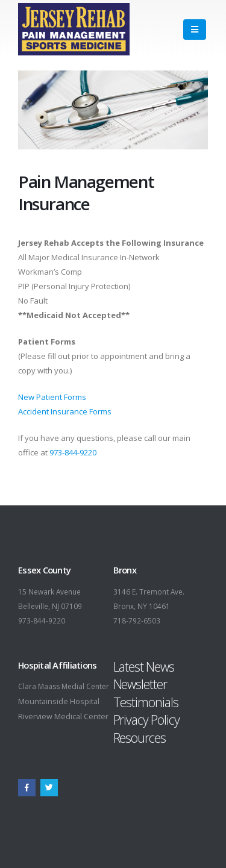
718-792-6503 (137, 620)
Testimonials (146, 702)
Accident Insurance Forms (65, 411)
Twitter (49, 788)
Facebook (27, 788)
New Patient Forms (52, 397)
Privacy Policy (146, 720)
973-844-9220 (73, 452)
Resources (140, 738)
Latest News (144, 667)
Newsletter (140, 684)
